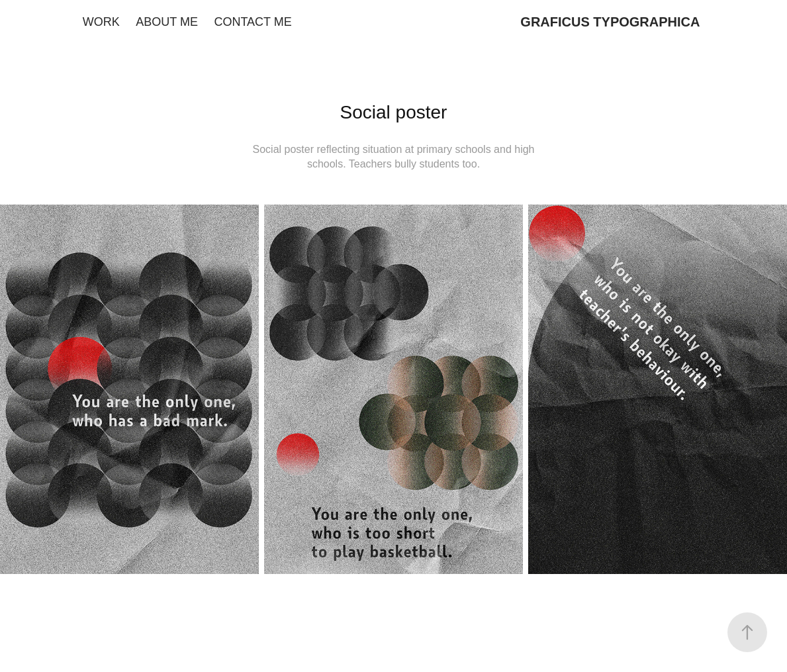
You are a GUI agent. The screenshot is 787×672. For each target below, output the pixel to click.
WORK (101, 22)
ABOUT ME (167, 22)
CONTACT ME (253, 22)
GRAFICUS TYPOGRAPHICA (610, 22)
